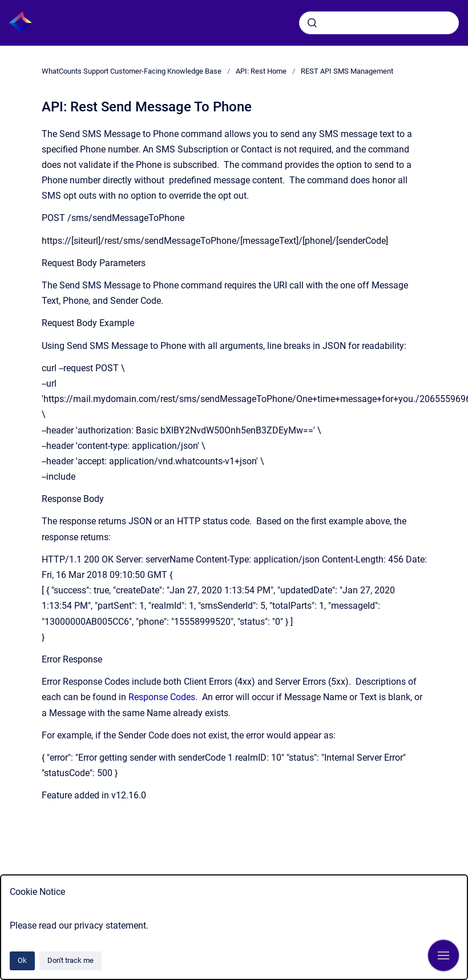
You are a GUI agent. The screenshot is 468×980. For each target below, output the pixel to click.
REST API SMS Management (347, 71)
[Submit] (312, 23)
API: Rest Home (261, 71)
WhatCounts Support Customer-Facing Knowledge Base (132, 71)
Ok (22, 960)
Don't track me (70, 960)
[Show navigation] (443, 955)
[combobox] (379, 23)
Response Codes (162, 697)
